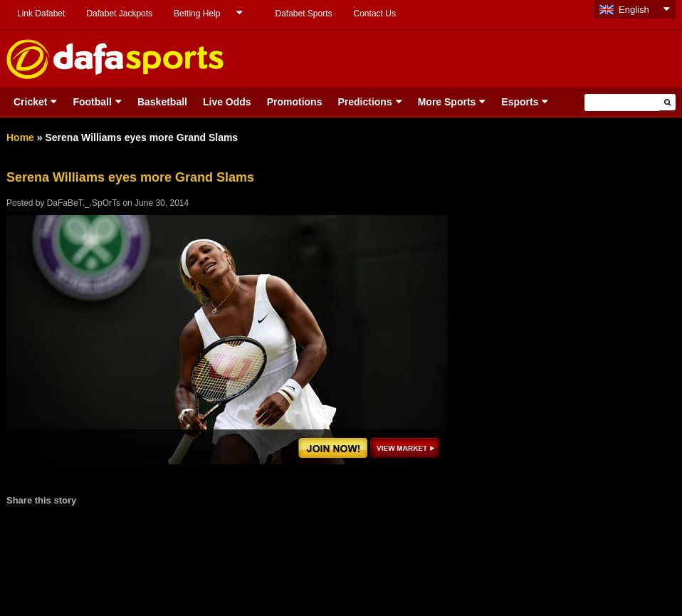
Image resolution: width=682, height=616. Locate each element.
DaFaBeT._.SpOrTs (84, 203)
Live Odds (227, 102)
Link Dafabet (41, 14)
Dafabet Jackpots (119, 14)
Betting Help (197, 14)
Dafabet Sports (303, 14)
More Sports (447, 102)
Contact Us (375, 14)
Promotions (295, 102)
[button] (667, 102)
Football (92, 102)
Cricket (30, 102)
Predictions (364, 102)
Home (20, 137)
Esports (520, 102)
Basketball (162, 102)
